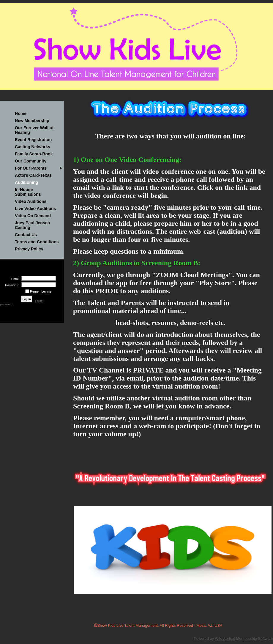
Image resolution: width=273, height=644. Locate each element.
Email (14, 279)
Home (21, 113)
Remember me (41, 291)
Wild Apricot (225, 639)
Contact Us (26, 235)
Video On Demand (33, 216)
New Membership (32, 121)
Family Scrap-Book (34, 154)
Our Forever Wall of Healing (34, 130)
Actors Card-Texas (33, 175)
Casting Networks (33, 147)
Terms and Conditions (37, 242)
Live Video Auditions (35, 209)
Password (11, 285)
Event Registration (33, 140)
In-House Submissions (28, 192)
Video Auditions (31, 201)
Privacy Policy (29, 249)
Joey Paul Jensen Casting (32, 225)
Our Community (31, 161)
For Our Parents (31, 168)
